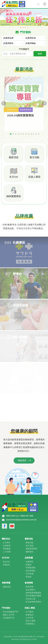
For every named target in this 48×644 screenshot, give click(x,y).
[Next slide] (44, 105)
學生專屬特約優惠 (33, 596)
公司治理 (30, 618)
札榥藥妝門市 (9, 618)
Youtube (12, 526)
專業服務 (7, 549)
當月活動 (34, 159)
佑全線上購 (31, 599)
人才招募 (7, 552)
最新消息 (14, 159)
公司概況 (30, 612)
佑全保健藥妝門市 (11, 612)
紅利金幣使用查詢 (33, 602)
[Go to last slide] (4, 105)
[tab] (11, 135)
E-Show (34, 639)
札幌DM (6, 565)
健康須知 (7, 587)
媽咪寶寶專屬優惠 (33, 593)
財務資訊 (30, 615)
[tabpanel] (24, 17)
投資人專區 (34, 178)
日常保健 (30, 574)
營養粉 (29, 565)
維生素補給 (31, 571)
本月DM (14, 178)
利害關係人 (31, 624)
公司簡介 (7, 543)
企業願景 (7, 546)
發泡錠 (29, 577)
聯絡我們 (22, 462)
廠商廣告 (30, 552)
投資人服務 (31, 621)
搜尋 (40, 54)
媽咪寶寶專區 (14, 198)
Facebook (4, 526)
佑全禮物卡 (31, 590)
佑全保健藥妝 (19, 4)
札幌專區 (30, 562)
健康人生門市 (9, 615)
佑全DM (6, 562)
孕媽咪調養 (31, 568)
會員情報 (30, 587)
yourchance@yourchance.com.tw (21, 520)
